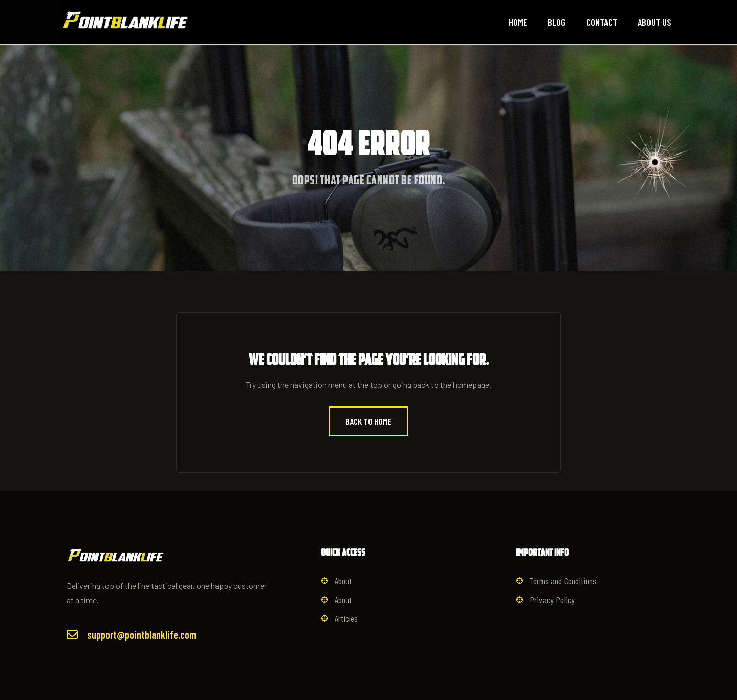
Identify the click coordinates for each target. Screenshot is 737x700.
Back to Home (368, 421)
